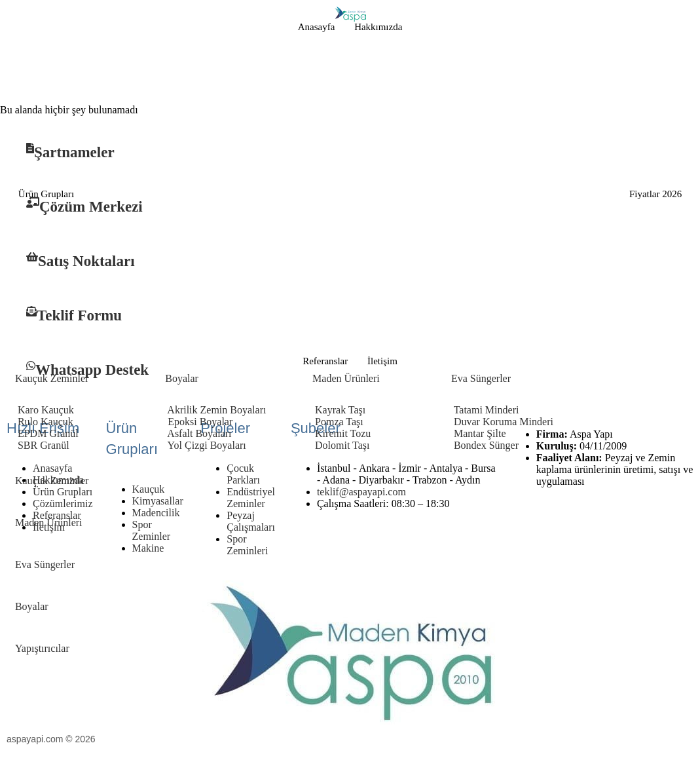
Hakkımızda (378, 27)
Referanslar (325, 361)
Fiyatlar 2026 (655, 194)
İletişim (382, 361)
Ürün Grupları (46, 194)
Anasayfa (317, 27)
